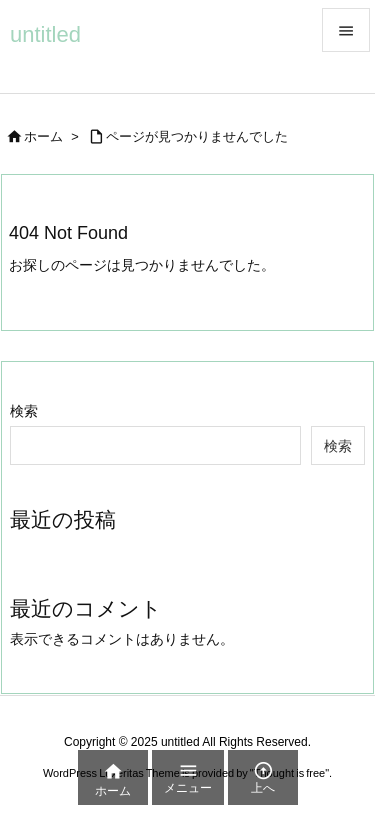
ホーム (43, 136)
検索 (24, 411)
